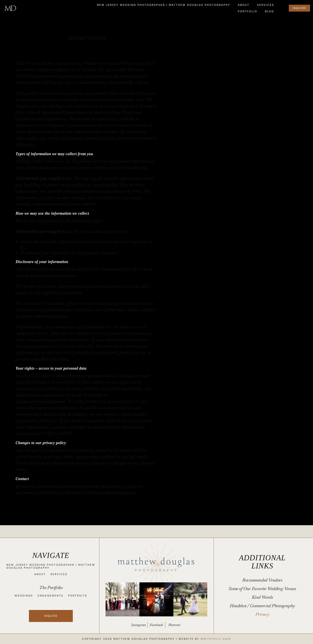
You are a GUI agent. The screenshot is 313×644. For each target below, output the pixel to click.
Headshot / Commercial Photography (262, 606)
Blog (270, 11)
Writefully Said (216, 639)
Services (266, 5)
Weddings (24, 596)
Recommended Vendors (262, 581)
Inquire (51, 616)
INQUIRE (299, 8)
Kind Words (262, 598)
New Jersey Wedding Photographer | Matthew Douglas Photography (164, 5)
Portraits (77, 596)
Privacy (262, 615)
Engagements (50, 596)
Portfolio (248, 11)
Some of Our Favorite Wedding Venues (262, 589)
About (244, 5)
